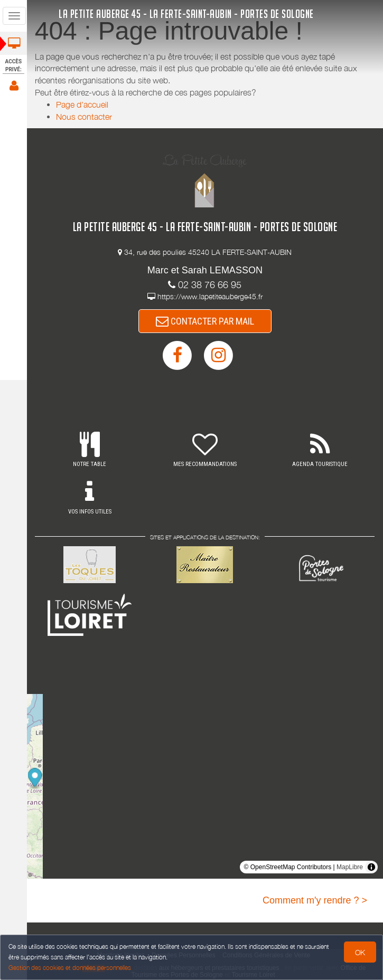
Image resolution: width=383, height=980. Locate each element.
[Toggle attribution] (371, 867)
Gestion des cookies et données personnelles (70, 968)
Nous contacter (85, 117)
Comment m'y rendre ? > (315, 900)
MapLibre (350, 867)
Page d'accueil (83, 104)
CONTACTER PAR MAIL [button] (205, 321)
